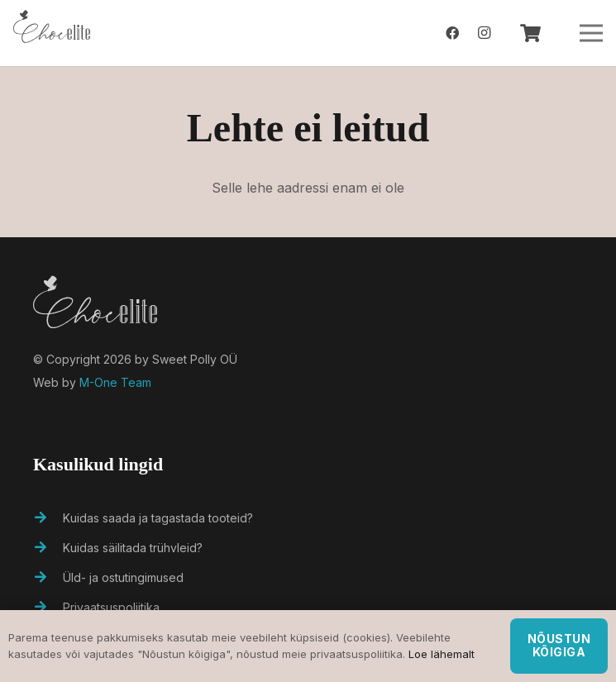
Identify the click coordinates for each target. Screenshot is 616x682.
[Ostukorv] (530, 33)
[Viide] (52, 33)
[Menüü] (591, 33)
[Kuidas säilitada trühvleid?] (48, 548)
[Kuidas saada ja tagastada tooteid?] (48, 518)
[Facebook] (452, 33)
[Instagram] (484, 33)
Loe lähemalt (442, 654)
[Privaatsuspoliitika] (48, 608)
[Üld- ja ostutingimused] (48, 578)
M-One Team (115, 382)
